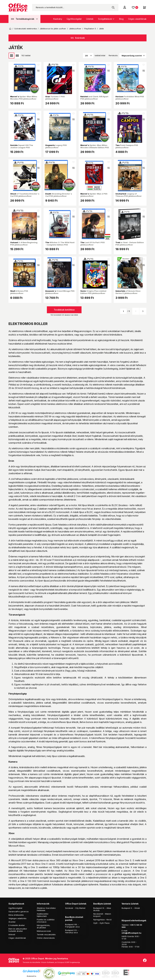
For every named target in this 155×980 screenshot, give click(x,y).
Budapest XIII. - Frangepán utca (72, 926)
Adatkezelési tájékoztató (43, 915)
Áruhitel (12, 922)
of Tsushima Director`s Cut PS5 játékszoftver (25, 195)
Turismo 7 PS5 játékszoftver (55, 98)
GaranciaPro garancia (18, 911)
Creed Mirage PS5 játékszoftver (60, 292)
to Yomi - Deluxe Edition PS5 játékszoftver (130, 244)
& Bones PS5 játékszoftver (19, 292)
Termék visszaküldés (46, 934)
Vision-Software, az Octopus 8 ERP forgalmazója (60, 962)
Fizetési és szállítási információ (46, 921)
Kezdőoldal (10, 29)
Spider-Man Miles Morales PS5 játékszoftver (24, 98)
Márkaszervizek (44, 931)
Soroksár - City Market (75, 908)
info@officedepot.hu (131, 933)
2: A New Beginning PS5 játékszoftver (24, 244)
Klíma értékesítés (16, 915)
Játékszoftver (75, 29)
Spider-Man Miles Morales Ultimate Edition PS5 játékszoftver (95, 148)
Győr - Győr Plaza (101, 923)
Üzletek (90, 19)
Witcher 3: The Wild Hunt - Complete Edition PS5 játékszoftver (60, 245)
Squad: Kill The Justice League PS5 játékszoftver (22, 148)
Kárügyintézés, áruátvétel (43, 926)
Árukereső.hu (31, 976)
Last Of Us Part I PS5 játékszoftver (93, 244)
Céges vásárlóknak (137, 19)
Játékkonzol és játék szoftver (53, 29)
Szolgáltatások (105, 19)
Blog (121, 19)
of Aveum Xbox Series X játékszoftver (128, 292)
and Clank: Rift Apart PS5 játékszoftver (94, 98)
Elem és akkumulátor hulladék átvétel (18, 930)
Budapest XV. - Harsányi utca (72, 931)
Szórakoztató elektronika (26, 29)
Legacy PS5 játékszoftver (56, 146)
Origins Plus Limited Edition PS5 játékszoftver (93, 292)
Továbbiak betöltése (64, 310)
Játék (101, 29)
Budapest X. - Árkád (131, 908)
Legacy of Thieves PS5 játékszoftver (129, 195)
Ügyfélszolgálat (74, 19)
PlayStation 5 (90, 29)
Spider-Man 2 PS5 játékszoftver (94, 195)
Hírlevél (12, 934)
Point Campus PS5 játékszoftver (127, 146)
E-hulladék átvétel (17, 925)
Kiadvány (58, 19)
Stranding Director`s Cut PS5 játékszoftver (59, 195)
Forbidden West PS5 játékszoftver (130, 98)
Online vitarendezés (46, 938)
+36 (132, 925)
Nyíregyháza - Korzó (102, 920)
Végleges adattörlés (17, 918)
